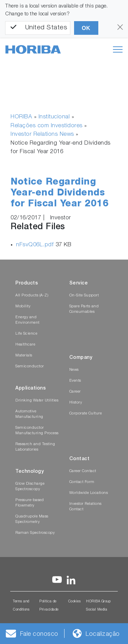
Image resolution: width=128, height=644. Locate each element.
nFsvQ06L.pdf (36, 245)
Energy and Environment (27, 320)
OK (86, 28)
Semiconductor (30, 367)
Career (75, 392)
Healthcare (25, 345)
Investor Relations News (42, 135)
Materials (24, 356)
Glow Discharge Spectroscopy (30, 487)
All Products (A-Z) (32, 296)
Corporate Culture (86, 414)
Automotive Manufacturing (29, 414)
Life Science (26, 334)
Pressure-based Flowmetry (30, 503)
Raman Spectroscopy (35, 533)
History (76, 403)
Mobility (23, 306)
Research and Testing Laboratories (35, 447)
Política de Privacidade (49, 606)
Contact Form (82, 482)
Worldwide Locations (89, 493)
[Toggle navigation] (118, 49)
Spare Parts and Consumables (84, 309)
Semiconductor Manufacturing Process (37, 431)
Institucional (54, 117)
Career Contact (83, 471)
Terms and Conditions (21, 606)
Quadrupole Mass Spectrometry (32, 519)
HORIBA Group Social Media (98, 606)
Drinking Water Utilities (37, 401)
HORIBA (21, 117)
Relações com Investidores (47, 126)
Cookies (75, 602)
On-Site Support (84, 296)
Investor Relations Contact (86, 507)
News (74, 370)
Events (75, 381)
